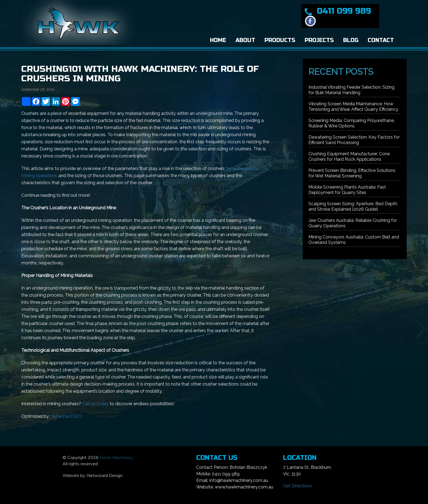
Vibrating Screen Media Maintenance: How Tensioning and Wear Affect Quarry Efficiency (353, 107)
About (245, 40)
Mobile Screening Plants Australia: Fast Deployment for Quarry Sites (347, 190)
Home (218, 40)
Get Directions (297, 486)
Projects (319, 40)
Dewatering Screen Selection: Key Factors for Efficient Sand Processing (354, 140)
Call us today (95, 404)
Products (280, 40)
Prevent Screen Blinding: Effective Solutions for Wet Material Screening (352, 173)
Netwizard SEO (66, 416)
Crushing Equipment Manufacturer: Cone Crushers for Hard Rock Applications (349, 156)
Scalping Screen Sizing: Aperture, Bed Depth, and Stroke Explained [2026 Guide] (353, 206)
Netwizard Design (105, 475)
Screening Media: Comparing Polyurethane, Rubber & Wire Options (352, 123)
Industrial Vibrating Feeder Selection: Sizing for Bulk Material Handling (351, 90)
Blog (351, 40)
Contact (381, 40)
